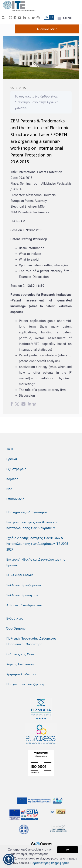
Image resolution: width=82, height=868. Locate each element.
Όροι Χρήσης (16, 628)
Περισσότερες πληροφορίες (50, 863)
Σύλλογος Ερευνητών (22, 595)
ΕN (47, 17)
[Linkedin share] (30, 405)
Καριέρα (12, 479)
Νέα (9, 489)
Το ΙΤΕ (11, 449)
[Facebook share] (12, 405)
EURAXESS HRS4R (20, 575)
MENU (65, 19)
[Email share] (23, 405)
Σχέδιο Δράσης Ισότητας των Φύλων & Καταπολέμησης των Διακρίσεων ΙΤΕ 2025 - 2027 (38, 544)
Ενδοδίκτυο (15, 618)
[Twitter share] (17, 405)
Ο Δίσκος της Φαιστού (23, 654)
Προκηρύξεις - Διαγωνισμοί (27, 512)
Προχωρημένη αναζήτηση (25, 684)
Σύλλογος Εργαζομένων (24, 585)
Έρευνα (12, 459)
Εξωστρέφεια (16, 469)
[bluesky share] (34, 405)
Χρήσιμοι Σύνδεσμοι (21, 674)
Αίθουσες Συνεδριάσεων (24, 605)
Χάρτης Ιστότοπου (20, 664)
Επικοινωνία (15, 499)
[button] (9, 859)
